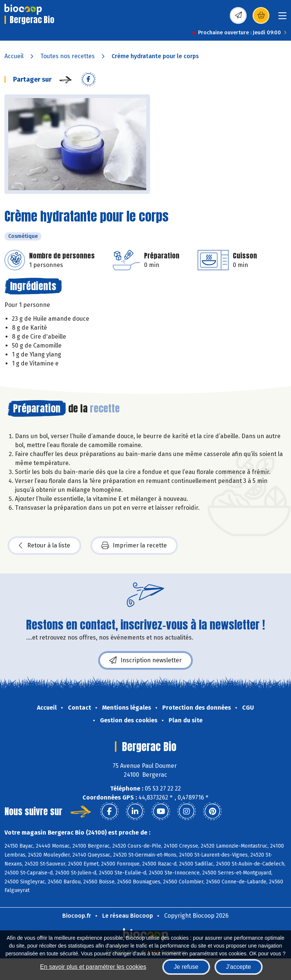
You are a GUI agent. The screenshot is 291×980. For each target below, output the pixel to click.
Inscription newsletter (145, 660)
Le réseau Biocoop (128, 916)
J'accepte (239, 967)
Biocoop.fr (77, 916)
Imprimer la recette (134, 546)
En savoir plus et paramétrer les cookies (93, 967)
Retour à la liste (44, 546)
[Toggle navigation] (282, 18)
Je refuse (186, 967)
